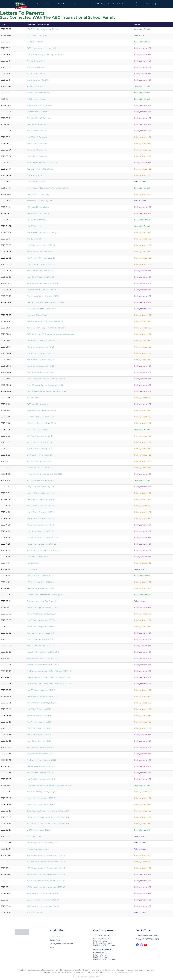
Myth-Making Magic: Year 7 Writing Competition (48, 189)
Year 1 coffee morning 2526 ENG (41, 634)
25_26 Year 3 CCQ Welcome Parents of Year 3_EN (48, 818)
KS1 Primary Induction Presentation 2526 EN (46, 876)
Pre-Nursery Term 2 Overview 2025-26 (43, 551)
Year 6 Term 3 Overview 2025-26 (41, 342)
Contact (109, 4)
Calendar (119, 4)
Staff (88, 4)
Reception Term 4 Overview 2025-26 (43, 284)
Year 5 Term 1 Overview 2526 (39, 717)
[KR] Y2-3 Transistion (36, 68)
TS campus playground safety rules (42, 609)
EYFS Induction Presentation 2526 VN (43, 901)
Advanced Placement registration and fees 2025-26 (49, 787)
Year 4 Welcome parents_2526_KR (41, 793)
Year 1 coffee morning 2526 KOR (41, 647)
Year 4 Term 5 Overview (37, 145)
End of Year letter (34, 914)
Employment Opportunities (61, 945)
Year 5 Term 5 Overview (37, 151)
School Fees (55, 941)
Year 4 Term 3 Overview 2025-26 (41, 354)
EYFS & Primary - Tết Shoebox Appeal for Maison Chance (51, 335)
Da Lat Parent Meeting (37, 221)
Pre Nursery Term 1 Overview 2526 (42, 761)
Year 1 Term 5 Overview (37, 126)
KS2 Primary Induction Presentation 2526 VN (46, 863)
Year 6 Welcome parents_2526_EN (42, 615)
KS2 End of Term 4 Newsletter (40, 170)
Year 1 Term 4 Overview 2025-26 (40, 278)
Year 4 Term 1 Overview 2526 (39, 723)
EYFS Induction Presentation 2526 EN (43, 895)
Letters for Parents (57, 937)
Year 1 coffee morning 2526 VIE (40, 640)
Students (71, 4)
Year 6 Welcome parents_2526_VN (42, 621)
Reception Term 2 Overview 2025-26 (42, 539)
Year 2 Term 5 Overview (37, 132)
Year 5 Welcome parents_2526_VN (41, 704)
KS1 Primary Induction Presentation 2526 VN (46, 882)
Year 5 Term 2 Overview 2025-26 (41, 507)
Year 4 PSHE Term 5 (35, 176)
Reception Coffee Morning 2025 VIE (42, 659)
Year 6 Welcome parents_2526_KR (41, 628)
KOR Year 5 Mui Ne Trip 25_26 (40, 469)
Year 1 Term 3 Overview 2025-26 (40, 373)
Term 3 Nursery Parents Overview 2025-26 (45, 386)
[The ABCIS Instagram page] (141, 946)
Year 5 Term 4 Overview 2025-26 (41, 253)
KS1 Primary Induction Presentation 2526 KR (46, 888)
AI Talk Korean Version (36, 100)
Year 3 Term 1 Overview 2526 (39, 729)
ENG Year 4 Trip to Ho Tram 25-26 (41, 412)
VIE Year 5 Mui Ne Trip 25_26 (39, 462)
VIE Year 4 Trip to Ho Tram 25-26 (41, 418)
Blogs (52, 949)
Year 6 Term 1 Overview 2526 (39, 710)
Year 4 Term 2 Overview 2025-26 (41, 513)
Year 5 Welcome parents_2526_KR (41, 698)
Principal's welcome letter (38, 850)
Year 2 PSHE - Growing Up (38, 215)
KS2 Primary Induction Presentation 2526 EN (46, 856)
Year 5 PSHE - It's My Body (38, 195)
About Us (38, 4)
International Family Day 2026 (40, 202)
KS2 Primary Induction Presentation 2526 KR (46, 869)
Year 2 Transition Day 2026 (38, 81)
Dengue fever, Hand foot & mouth (42, 602)
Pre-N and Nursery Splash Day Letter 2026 (45, 56)
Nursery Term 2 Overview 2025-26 (41, 545)
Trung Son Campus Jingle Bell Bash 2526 (45, 475)
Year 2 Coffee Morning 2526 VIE (40, 774)
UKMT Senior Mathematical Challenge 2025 (46, 596)
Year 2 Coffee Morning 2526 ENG (41, 767)
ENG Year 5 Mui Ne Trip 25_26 (40, 456)
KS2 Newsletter (33, 399)
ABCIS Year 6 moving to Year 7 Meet (42, 30)
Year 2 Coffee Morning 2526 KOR (41, 780)
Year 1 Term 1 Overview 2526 (39, 742)
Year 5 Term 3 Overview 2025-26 (41, 348)
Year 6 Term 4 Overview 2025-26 (41, 246)
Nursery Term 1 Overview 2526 (40, 755)
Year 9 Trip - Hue (34, 227)
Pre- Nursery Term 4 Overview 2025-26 (44, 297)
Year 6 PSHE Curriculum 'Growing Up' (43, 234)
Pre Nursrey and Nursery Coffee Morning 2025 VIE (49, 679)
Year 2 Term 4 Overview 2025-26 (41, 272)
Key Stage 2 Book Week (37, 316)
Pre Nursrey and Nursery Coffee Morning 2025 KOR (49, 685)
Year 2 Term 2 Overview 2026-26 (41, 526)
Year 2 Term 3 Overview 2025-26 (41, 367)
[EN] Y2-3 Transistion (36, 75)
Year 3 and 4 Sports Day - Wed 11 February (45, 323)
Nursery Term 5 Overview (38, 113)
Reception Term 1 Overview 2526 (41, 748)
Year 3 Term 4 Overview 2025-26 (41, 265)
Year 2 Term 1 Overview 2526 (39, 736)
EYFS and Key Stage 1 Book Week (41, 310)
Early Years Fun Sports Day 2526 (41, 488)
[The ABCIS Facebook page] (137, 946)
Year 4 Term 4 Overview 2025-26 (41, 259)
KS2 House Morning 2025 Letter (41, 583)
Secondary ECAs (34, 837)
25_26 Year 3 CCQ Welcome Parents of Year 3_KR (48, 812)
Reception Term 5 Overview (39, 119)
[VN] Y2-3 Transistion (36, 62)
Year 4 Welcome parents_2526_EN (42, 799)
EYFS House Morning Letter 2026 (41, 49)
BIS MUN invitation (35, 43)
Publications (98, 4)
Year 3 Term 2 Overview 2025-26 (41, 520)
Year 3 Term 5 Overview (37, 138)
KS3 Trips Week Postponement (40, 481)
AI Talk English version (37, 87)
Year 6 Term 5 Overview (37, 157)
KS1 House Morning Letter (38, 208)
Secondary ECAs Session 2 (38, 431)
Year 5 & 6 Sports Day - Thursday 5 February (46, 329)
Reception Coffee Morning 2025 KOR (43, 666)
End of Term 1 (33, 570)
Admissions (48, 4)
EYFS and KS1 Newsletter (38, 405)
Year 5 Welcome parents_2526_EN (41, 691)
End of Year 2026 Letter (37, 37)
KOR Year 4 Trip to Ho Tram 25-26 (41, 424)
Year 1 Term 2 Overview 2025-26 (40, 532)
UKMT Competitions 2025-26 (39, 831)
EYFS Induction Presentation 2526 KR (43, 907)
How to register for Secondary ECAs (42, 844)
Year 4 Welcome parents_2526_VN (42, 806)
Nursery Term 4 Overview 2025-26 (42, 291)
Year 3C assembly (34, 240)
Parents (81, 4)
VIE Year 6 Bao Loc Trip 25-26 (39, 443)
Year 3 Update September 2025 (40, 590)
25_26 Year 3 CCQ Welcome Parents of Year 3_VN (48, 825)
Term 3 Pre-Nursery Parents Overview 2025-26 (47, 393)
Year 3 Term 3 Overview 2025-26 (41, 361)
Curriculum (60, 4)
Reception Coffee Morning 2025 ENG (43, 653)
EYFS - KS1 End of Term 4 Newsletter (43, 164)
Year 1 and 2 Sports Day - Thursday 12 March (46, 304)
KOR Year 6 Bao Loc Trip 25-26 (40, 450)
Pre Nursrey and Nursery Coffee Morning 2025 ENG (49, 672)
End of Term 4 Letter (36, 183)
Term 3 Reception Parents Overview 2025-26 (46, 380)
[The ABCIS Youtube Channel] (146, 946)
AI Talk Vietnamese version (38, 94)
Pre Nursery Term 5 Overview (40, 106)
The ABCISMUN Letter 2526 (39, 577)
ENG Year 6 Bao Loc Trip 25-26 (40, 437)
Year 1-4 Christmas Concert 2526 (41, 494)
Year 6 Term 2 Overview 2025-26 (41, 501)
